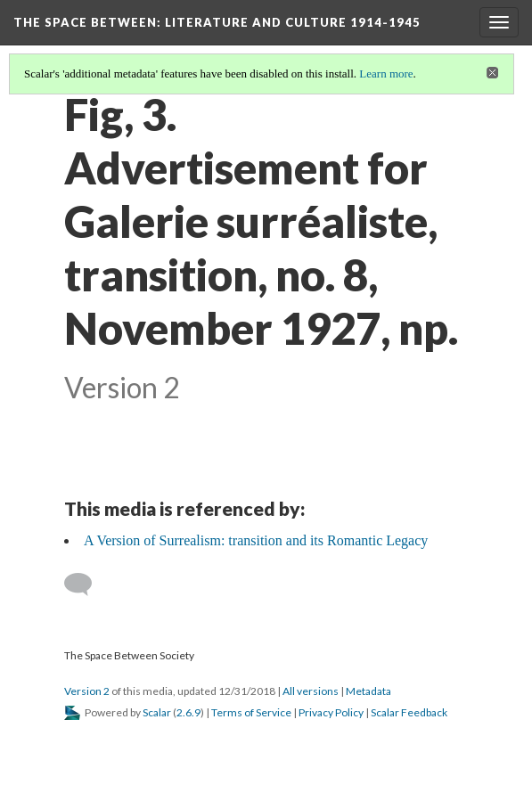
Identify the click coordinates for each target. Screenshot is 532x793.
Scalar (157, 712)
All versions (311, 691)
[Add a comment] (86, 585)
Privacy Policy (331, 712)
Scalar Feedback (409, 712)
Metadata (368, 691)
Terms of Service (251, 712)
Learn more (386, 74)
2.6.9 (188, 712)
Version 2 (87, 691)
